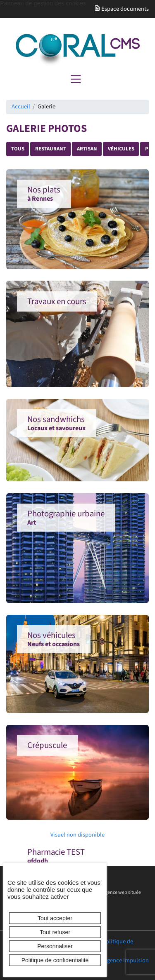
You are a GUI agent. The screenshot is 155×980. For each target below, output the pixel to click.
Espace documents (122, 9)
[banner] (77, 50)
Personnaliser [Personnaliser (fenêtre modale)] (55, 946)
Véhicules (121, 149)
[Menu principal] (76, 79)
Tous (18, 149)
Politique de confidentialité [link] (55, 960)
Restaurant (51, 149)
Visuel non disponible (61, 835)
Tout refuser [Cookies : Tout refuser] (55, 932)
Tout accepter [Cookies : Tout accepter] (55, 918)
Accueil (21, 107)
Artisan (87, 149)
